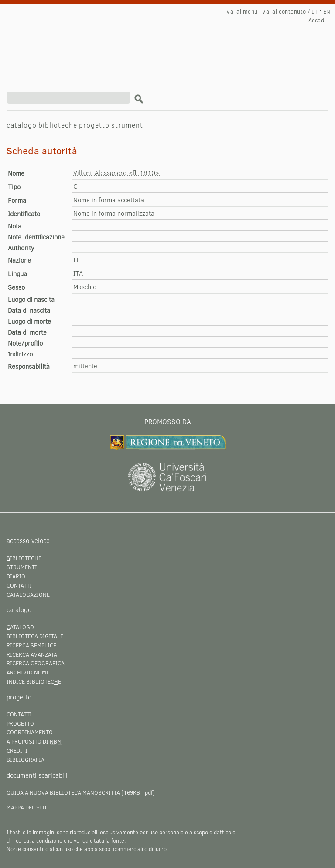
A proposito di (34, 741)
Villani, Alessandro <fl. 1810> (116, 173)
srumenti (128, 125)
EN (327, 11)
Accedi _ (320, 20)
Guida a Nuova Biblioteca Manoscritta (63, 792)
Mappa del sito (28, 807)
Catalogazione (28, 595)
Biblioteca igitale (35, 636)
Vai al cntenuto (284, 11)
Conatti (19, 585)
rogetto (94, 125)
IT (315, 11)
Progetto (20, 723)
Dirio (16, 576)
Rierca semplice (31, 645)
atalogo (22, 125)
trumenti (22, 567)
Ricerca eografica (36, 663)
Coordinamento (30, 732)
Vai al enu (242, 11)
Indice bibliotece (34, 681)
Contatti (19, 714)
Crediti (17, 750)
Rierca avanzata (32, 654)
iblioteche (58, 125)
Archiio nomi (27, 672)
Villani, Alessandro (81, 51)
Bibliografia (26, 760)
